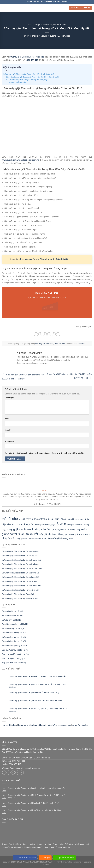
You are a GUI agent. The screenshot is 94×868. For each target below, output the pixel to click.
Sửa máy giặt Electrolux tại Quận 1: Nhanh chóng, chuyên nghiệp (38, 676)
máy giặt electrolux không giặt (54, 534)
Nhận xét (12, 687)
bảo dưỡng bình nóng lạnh (60, 538)
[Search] (66, 8)
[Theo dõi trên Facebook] (4, 773)
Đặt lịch (45, 858)
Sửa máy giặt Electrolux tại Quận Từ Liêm (20, 581)
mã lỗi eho (10, 519)
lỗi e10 (61, 524)
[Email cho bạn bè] (49, 334)
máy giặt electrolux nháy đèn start (31, 538)
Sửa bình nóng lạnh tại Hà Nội (15, 624)
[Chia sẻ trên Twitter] (45, 334)
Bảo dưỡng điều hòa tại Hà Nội (15, 654)
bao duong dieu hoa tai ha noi (32, 725)
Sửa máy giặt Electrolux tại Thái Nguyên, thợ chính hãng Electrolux (38, 708)
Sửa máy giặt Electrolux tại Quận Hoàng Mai (21, 560)
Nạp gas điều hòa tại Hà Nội (14, 663)
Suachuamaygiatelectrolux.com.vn (25, 768)
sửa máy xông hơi (80, 725)
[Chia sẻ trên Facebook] (40, 334)
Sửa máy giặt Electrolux (40, 25)
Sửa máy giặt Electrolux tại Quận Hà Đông (20, 564)
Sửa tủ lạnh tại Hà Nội (12, 620)
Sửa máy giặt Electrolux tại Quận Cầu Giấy (21, 551)
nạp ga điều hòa (9, 725)
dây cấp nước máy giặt (45, 525)
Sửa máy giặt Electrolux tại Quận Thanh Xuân (22, 569)
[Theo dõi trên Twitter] (13, 773)
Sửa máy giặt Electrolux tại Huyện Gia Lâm (21, 590)
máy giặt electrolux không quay (67, 530)
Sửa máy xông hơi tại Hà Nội (15, 646)
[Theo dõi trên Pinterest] (22, 773)
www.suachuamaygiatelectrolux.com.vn (20, 160)
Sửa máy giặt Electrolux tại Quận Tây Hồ (20, 556)
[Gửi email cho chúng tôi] (17, 773)
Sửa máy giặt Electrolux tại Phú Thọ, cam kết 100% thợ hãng (36, 701)
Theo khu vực (60, 25)
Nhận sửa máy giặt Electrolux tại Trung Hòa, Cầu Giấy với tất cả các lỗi (34, 77)
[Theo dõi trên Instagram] (9, 773)
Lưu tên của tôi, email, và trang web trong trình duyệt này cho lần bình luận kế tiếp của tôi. (46, 453)
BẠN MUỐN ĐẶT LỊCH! (20, 82)
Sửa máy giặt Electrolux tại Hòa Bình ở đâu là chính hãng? (35, 692)
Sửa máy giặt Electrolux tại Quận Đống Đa (20, 573)
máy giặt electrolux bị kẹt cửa (43, 519)
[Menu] (3, 8)
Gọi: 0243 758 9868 (64, 858)
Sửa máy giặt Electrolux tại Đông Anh (18, 594)
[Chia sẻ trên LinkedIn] (58, 334)
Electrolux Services (60, 36)
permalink (82, 344)
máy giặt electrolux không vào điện (30, 529)
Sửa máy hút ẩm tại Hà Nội (14, 641)
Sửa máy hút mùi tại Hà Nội (14, 633)
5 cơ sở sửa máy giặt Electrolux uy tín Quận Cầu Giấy (45, 259)
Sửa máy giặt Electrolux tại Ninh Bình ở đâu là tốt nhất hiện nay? (37, 684)
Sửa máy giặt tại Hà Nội (12, 611)
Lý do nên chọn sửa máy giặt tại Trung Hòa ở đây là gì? (29, 80)
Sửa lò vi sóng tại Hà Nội (13, 628)
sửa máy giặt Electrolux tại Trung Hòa (27, 57)
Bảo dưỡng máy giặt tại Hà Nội (15, 650)
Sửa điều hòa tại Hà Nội (12, 616)
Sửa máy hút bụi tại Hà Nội (14, 637)
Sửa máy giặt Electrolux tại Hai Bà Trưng (20, 599)
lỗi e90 (22, 519)
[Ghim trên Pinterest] (54, 334)
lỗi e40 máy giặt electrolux (72, 519)
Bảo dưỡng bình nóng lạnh (14, 658)
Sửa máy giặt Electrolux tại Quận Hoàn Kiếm (21, 586)
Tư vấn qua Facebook (25, 858)
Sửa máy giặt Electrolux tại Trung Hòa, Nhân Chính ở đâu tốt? (29, 74)
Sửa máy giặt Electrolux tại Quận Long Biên (21, 577)
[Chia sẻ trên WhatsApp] (36, 334)
